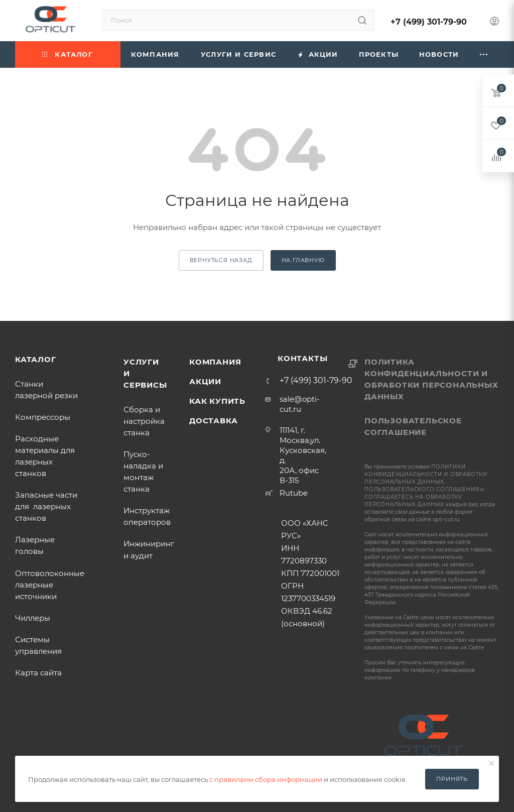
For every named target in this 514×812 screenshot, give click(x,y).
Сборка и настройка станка (144, 421)
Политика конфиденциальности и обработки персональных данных (431, 379)
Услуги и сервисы (145, 373)
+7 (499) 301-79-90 (429, 22)
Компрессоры (43, 417)
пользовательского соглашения (422, 489)
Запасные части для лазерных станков (46, 506)
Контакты (302, 358)
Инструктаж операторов (147, 516)
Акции (205, 381)
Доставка (213, 421)
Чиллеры (33, 618)
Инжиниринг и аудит (149, 549)
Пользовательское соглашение (413, 426)
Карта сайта (38, 673)
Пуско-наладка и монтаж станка (143, 472)
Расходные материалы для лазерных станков (45, 456)
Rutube (294, 493)
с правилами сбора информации (266, 779)
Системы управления (38, 645)
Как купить (217, 401)
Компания (215, 362)
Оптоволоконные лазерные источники (50, 585)
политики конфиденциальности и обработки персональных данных (426, 474)
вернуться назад (221, 260)
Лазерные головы (35, 545)
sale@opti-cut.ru (300, 404)
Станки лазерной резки (46, 390)
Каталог (36, 359)
